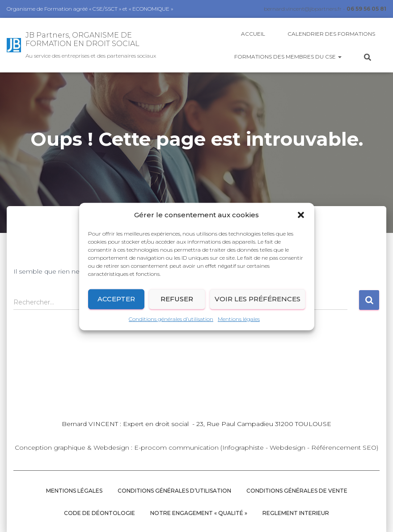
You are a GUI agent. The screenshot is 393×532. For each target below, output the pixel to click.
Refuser (177, 303)
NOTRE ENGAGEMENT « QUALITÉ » (199, 513)
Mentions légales (239, 323)
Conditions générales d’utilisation (171, 323)
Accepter (116, 303)
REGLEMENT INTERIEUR (296, 513)
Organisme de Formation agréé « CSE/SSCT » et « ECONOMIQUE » (90, 9)
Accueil (253, 34)
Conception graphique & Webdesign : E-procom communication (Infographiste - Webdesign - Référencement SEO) (196, 448)
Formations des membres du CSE (288, 57)
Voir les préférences (258, 303)
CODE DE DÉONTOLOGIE (99, 513)
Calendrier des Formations (331, 34)
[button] (301, 220)
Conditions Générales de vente (297, 491)
